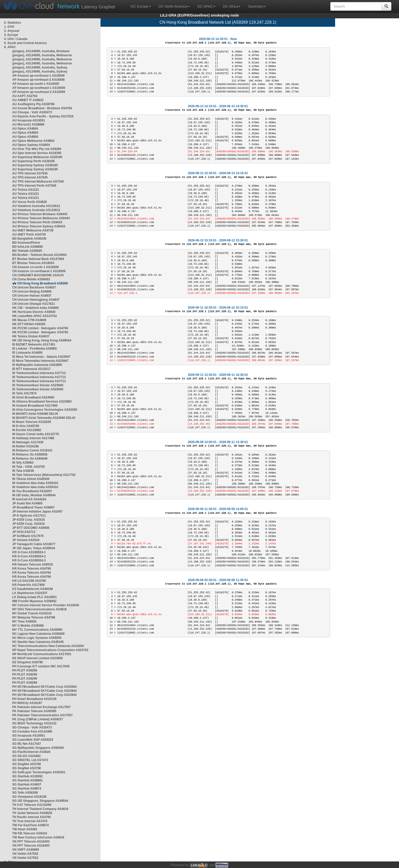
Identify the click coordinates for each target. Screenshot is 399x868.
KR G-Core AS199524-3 (29, 560)
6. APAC (10, 47)
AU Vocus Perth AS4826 (30, 202)
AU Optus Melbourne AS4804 (33, 141)
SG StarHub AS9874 (27, 789)
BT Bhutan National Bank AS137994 (38, 259)
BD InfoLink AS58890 (27, 247)
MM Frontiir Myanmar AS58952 (34, 601)
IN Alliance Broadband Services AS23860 (42, 402)
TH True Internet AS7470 (30, 821)
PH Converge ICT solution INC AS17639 (41, 666)
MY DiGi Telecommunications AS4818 (39, 609)
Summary (257, 6)
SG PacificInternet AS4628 (31, 752)
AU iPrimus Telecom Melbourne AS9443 (41, 218)
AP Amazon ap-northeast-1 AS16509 (38, 76)
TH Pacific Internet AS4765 (32, 817)
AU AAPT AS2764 (25, 96)
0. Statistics (13, 23)
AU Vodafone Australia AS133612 (36, 206)
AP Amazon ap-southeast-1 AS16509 (39, 88)
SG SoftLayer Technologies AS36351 (39, 772)
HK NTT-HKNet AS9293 (29, 324)
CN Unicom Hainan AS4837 (32, 296)
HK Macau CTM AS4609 (29, 320)
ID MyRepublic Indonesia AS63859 (37, 365)
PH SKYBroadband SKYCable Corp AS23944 (44, 687)
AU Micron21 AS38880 (28, 125)
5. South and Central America (25, 43)
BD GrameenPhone (26, 243)
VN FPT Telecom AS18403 (31, 842)
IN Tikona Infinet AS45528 (31, 479)
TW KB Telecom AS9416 (30, 833)
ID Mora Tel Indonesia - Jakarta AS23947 (41, 357)
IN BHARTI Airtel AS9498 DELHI (35, 414)
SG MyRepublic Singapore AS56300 (38, 748)
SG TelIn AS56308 (25, 793)
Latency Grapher (86, 6)
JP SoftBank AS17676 (28, 536)
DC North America (174, 6)
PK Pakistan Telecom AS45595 (34, 711)
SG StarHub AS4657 (27, 784)
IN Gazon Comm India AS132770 (36, 434)
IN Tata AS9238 (23, 471)
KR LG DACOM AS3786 (29, 581)
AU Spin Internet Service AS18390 (37, 153)
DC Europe (141, 6)
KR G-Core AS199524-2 (29, 556)
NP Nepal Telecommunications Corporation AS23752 (50, 650)
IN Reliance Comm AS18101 (32, 450)
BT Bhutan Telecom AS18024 (33, 263)
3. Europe (11, 35)
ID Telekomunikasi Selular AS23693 (38, 385)
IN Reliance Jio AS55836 (30, 454)
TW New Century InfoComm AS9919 (38, 837)
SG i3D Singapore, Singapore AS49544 (40, 801)
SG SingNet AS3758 (26, 764)
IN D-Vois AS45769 (26, 426)
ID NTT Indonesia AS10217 (31, 369)
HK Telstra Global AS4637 (31, 336)
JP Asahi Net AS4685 (27, 503)
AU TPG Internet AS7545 (30, 173)
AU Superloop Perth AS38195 (33, 161)
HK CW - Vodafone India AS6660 (35, 308)
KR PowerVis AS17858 (28, 585)
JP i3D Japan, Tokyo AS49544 (34, 548)
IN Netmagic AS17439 (28, 442)
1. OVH (9, 27)
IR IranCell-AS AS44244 (29, 499)
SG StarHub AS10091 (27, 776)
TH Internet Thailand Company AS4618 (40, 809)
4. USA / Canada (16, 39)
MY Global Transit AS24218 (32, 613)
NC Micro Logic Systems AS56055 (37, 638)
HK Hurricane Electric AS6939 (34, 312)
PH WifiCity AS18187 (27, 703)
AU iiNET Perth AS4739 (29, 235)
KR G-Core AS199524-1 (29, 552)
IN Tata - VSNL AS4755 (28, 467)
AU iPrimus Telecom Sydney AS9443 (39, 226)
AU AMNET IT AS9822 (28, 100)
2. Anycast (12, 31)
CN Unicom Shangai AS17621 (34, 304)
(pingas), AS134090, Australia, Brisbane (41, 51)
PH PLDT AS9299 (25, 670)
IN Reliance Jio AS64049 (30, 459)
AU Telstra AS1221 (26, 190)
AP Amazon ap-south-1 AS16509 (36, 84)
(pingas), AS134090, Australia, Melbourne (42, 55)
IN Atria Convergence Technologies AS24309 (45, 410)
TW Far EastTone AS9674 (30, 825)
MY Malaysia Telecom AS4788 (34, 617)
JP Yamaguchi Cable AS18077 (34, 544)
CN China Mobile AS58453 (31, 279)
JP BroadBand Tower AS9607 (33, 507)
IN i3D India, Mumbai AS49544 (34, 495)
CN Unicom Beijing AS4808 (32, 292)
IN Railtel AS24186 (25, 446)
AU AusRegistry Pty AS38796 (33, 104)
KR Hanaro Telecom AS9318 (32, 564)
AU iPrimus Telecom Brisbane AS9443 (40, 214)
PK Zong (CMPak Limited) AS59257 (38, 719)
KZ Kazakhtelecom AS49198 (33, 589)
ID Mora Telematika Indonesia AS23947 (40, 361)
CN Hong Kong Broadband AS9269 (42, 283)
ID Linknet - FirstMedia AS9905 (34, 349)
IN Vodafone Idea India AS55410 (35, 483)
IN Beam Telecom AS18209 (32, 422)
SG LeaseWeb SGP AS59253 (33, 740)
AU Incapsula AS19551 (29, 120)
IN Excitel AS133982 (27, 430)
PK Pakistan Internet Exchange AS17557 (41, 707)
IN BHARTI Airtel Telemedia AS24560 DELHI (44, 418)
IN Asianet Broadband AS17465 (35, 406)
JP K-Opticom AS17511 (29, 516)
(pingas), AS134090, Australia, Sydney (40, 67)
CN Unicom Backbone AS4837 (34, 287)
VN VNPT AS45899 (26, 850)
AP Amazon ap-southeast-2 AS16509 (39, 92)
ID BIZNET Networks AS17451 (34, 345)
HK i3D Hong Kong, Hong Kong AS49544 (42, 340)
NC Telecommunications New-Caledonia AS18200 (48, 646)
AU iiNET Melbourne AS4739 (33, 230)
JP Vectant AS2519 (26, 540)
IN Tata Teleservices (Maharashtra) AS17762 (44, 475)
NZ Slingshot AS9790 (27, 662)
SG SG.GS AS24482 (26, 756)
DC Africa (232, 6)
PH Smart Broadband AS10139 (34, 699)
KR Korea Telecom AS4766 (32, 569)
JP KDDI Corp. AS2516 (28, 520)
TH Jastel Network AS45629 (32, 813)
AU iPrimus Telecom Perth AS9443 (37, 222)
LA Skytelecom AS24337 (30, 593)
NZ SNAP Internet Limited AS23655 (38, 658)
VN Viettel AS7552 (25, 854)
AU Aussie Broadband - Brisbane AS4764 (42, 108)
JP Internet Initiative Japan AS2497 (37, 512)
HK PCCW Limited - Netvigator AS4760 (40, 328)
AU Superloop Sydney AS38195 (35, 165)
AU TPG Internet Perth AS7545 (34, 186)
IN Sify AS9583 (23, 463)
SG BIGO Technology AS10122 (34, 723)
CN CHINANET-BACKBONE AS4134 (38, 275)
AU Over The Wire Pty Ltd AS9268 (37, 149)
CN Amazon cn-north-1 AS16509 (35, 267)
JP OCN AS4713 (24, 532)
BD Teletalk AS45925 (27, 251)
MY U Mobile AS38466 (28, 626)
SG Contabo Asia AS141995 (32, 732)
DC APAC (206, 6)
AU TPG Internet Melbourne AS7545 (38, 182)
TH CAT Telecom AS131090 (32, 805)
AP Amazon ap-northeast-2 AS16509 (38, 80)
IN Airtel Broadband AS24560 (33, 397)
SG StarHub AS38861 (27, 780)
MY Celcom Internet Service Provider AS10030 (46, 605)
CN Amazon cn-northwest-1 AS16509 (39, 271)
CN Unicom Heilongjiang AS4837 (36, 300)
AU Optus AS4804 (25, 129)
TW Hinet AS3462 (25, 829)
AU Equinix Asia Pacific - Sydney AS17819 (43, 116)
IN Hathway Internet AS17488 (33, 438)
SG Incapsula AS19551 (29, 736)
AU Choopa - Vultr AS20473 (32, 112)
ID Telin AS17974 (24, 393)
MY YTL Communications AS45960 (37, 630)
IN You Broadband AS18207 (32, 491)
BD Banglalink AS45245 (29, 239)
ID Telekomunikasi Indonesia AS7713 (39, 373)
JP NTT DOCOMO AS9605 (31, 528)
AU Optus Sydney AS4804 (31, 145)
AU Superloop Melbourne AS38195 (37, 157)
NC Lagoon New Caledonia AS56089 (38, 634)
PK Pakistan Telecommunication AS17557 (42, 715)
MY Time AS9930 (24, 622)
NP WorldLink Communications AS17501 (42, 654)
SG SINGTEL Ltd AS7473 (30, 760)
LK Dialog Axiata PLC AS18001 (34, 597)
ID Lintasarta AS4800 (27, 353)
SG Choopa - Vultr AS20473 (32, 727)
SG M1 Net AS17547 (27, 744)
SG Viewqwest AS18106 (29, 797)
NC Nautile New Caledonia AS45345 (38, 642)
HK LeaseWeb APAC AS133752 (34, 316)
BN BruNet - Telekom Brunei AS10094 (39, 255)
